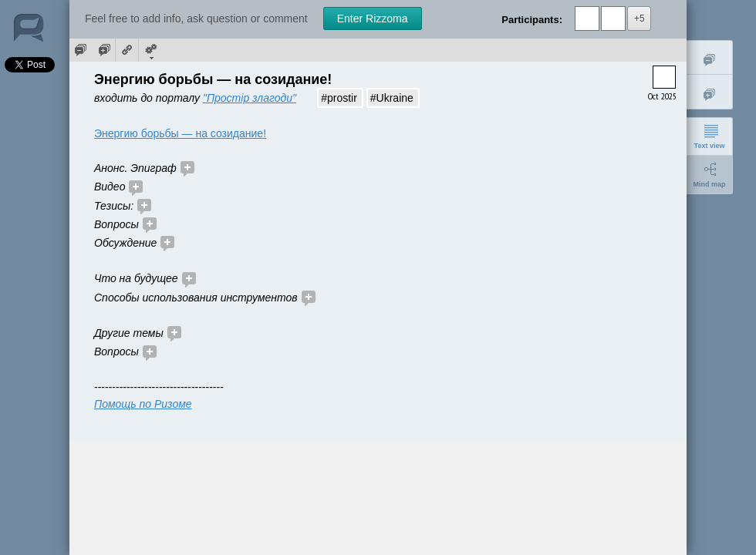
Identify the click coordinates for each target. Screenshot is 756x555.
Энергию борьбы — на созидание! (180, 133)
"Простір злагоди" (250, 98)
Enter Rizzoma (373, 18)
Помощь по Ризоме (143, 404)
